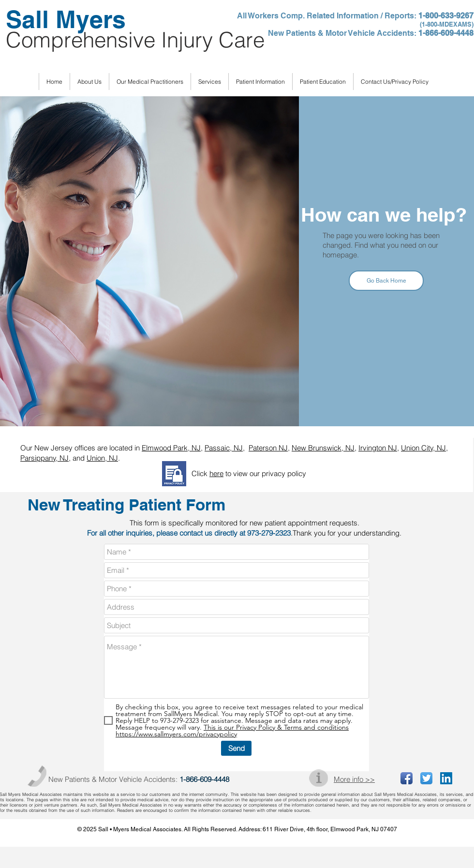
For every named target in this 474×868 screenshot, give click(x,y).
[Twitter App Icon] (426, 778)
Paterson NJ (268, 448)
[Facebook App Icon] (407, 778)
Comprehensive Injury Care (135, 40)
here (216, 473)
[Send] (236, 748)
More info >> (354, 779)
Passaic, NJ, (225, 448)
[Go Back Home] (386, 281)
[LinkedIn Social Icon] (446, 778)
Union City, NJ (423, 448)
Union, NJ (102, 458)
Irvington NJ (378, 448)
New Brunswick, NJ (323, 448)
